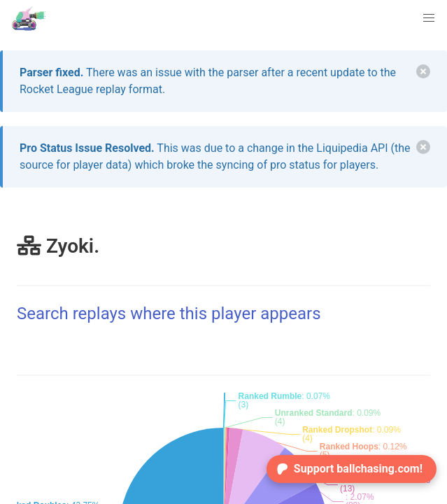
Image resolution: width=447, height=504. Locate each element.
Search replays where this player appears (169, 314)
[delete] (423, 71)
